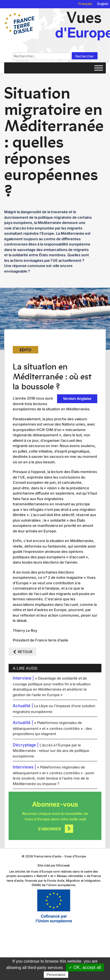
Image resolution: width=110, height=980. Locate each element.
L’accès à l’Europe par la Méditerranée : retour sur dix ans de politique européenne (51, 751)
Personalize (56, 975)
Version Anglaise (77, 398)
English (103, 4)
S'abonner (49, 829)
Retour (25, 652)
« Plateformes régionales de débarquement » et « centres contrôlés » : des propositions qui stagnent (52, 728)
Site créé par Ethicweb (54, 865)
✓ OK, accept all (85, 967)
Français (85, 4)
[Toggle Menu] (99, 68)
